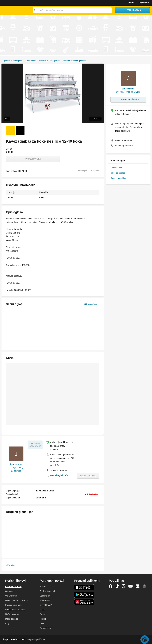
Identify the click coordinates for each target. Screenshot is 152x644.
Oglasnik (6, 61)
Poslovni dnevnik (48, 591)
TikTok (117, 586)
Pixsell (43, 619)
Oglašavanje (11, 596)
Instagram (124, 586)
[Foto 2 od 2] (20, 130)
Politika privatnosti (14, 605)
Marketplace (18, 61)
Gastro (43, 614)
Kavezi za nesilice (118, 178)
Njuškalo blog (144, 586)
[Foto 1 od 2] (10, 130)
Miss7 (43, 610)
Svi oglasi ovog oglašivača (16, 469)
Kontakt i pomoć (13, 587)
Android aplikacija (84, 595)
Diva (42, 623)
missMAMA (45, 600)
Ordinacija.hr (46, 628)
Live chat (145, 640)
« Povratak (10, 565)
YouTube (130, 586)
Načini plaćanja (12, 614)
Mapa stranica (12, 619)
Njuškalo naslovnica (16, 10)
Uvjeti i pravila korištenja (16, 600)
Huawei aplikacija (84, 602)
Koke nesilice (116, 168)
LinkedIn (138, 586)
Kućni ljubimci (31, 61)
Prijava (131, 3)
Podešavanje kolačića (15, 610)
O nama (9, 591)
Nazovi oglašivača (59, 475)
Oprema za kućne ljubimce (50, 61)
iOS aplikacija (84, 587)
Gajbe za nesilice (118, 173)
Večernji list (45, 596)
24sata (43, 587)
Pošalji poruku (33, 159)
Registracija (144, 3)
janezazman (16, 464)
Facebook (111, 586)
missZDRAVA (46, 605)
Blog (7, 623)
